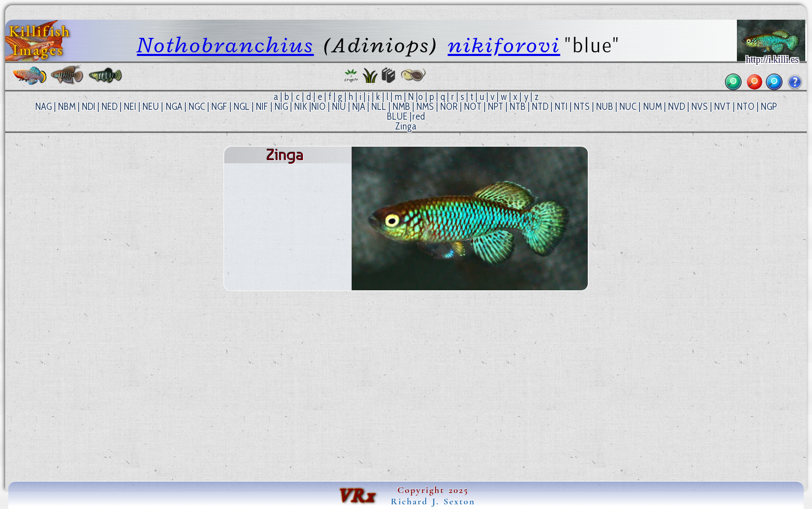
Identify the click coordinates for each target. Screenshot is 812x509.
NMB (401, 107)
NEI (130, 107)
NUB (605, 107)
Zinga (406, 126)
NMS (425, 107)
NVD (677, 107)
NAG (44, 107)
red (419, 116)
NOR (449, 107)
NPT (496, 107)
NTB (518, 107)
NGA (174, 107)
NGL (242, 107)
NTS (582, 107)
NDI (89, 107)
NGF (219, 107)
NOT (473, 107)
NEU (151, 107)
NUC (628, 107)
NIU (339, 107)
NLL (379, 107)
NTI (561, 107)
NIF (262, 107)
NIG (281, 107)
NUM (653, 107)
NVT (722, 107)
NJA (359, 107)
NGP (769, 107)
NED (110, 107)
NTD (540, 107)
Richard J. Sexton (433, 501)
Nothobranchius (225, 45)
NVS (700, 107)
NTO (746, 107)
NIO (318, 107)
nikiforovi (504, 45)
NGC (197, 107)
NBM (67, 107)
